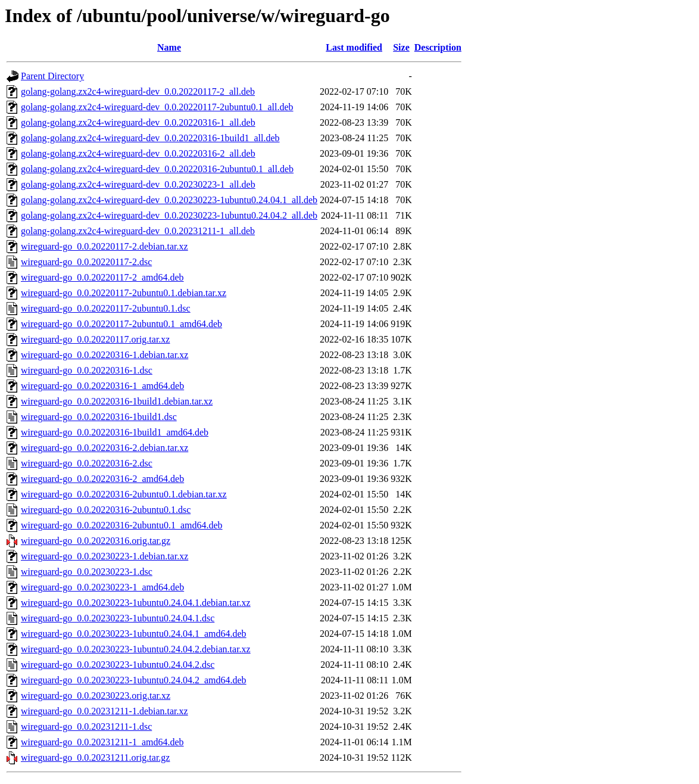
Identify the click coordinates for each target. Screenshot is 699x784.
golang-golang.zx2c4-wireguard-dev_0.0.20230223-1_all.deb (138, 184)
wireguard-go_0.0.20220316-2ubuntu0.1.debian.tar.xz (124, 494)
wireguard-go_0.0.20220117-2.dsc (86, 262)
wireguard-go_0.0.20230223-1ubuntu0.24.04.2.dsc (118, 665)
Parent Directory (52, 76)
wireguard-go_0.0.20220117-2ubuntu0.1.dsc (106, 308)
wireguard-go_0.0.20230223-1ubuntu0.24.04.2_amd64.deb (134, 680)
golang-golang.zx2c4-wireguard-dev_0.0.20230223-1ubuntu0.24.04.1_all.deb (169, 200)
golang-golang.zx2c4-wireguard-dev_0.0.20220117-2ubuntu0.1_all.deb (157, 107)
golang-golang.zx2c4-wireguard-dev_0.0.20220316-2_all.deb (138, 153)
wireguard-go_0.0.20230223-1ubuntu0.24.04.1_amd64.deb (134, 634)
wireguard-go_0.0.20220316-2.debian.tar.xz (104, 448)
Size (401, 47)
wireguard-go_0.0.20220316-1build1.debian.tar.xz (117, 401)
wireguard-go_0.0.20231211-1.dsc (86, 727)
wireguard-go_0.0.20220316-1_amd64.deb (102, 386)
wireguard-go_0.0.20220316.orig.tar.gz (96, 541)
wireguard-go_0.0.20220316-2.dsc (87, 463)
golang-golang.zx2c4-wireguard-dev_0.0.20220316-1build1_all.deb (150, 138)
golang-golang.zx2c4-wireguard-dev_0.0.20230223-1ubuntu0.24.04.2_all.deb (169, 215)
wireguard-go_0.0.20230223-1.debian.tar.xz (104, 556)
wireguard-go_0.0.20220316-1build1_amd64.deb (115, 432)
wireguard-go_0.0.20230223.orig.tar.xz (96, 696)
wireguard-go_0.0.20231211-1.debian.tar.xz (104, 711)
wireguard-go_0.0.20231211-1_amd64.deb (102, 742)
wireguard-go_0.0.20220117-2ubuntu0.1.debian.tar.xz (124, 293)
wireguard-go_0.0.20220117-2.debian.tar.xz (104, 246)
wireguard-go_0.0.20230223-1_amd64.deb (102, 587)
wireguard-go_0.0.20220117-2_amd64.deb (102, 277)
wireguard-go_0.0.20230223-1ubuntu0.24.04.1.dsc (118, 618)
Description (438, 47)
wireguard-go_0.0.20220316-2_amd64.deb (102, 479)
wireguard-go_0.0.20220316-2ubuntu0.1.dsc (106, 510)
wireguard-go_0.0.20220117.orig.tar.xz (95, 339)
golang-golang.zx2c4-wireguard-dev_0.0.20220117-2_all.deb (138, 91)
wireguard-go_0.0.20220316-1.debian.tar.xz (104, 355)
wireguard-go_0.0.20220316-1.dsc (87, 370)
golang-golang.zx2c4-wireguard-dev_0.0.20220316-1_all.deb (138, 122)
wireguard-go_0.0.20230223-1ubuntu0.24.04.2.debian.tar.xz (136, 649)
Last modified (354, 47)
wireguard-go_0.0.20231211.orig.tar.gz (95, 757)
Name (169, 47)
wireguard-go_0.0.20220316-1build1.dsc (99, 417)
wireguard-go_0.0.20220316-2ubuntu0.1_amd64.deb (122, 525)
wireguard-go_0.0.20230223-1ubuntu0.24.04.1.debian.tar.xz (136, 603)
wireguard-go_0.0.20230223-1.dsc (87, 572)
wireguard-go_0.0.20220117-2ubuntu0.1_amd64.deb (121, 324)
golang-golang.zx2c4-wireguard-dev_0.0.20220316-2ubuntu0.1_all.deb (157, 169)
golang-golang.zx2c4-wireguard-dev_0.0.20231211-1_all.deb (138, 231)
